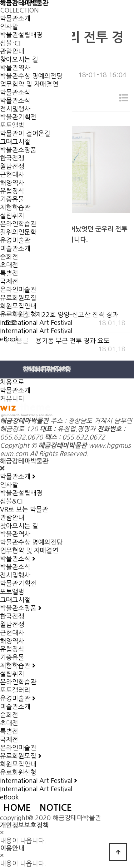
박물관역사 (15, 68)
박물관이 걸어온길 (25, 134)
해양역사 (12, 183)
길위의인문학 (18, 232)
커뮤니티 (12, 399)
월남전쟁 (12, 167)
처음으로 (12, 382)
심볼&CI (11, 501)
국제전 (9, 282)
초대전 (9, 265)
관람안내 (12, 51)
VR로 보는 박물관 (24, 510)
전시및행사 (15, 109)
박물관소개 (15, 19)
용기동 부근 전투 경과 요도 (73, 341)
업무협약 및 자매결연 (29, 84)
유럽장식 (12, 191)
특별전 (9, 273)
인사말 (9, 27)
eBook (9, 797)
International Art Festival (36, 789)
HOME (17, 808)
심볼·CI (10, 43)
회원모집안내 (18, 764)
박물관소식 (15, 93)
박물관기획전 (18, 584)
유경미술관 (15, 240)
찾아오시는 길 (19, 60)
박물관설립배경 (21, 35)
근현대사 (12, 175)
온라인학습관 (18, 224)
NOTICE (56, 808)
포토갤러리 (15, 690)
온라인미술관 (18, 290)
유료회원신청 (18, 773)
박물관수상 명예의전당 (31, 76)
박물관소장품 (18, 150)
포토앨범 (12, 592)
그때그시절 (15, 142)
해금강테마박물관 (24, 3)
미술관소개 (15, 249)
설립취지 (12, 216)
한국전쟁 (12, 158)
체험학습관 (15, 208)
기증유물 (12, 199)
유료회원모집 (18, 298)
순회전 (9, 257)
